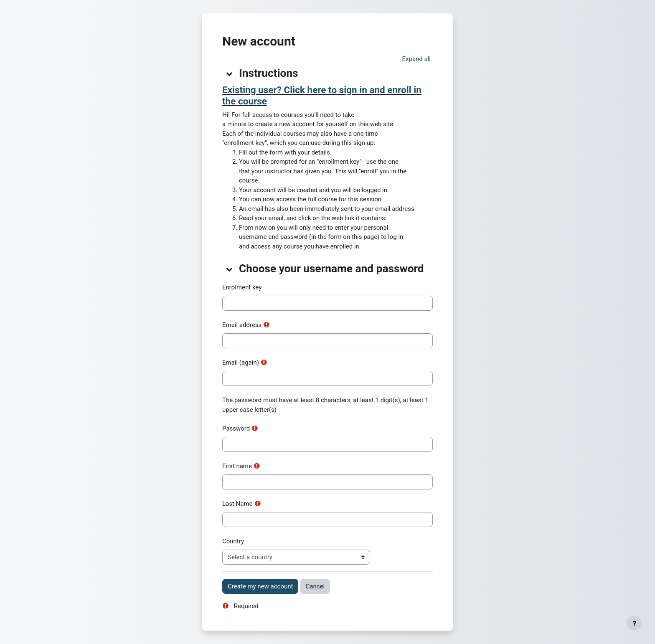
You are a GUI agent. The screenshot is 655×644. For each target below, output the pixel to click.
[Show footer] (634, 623)
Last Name (237, 504)
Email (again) (241, 363)
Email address (242, 325)
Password (236, 428)
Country (233, 541)
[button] (416, 59)
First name (237, 466)
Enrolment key (242, 287)
